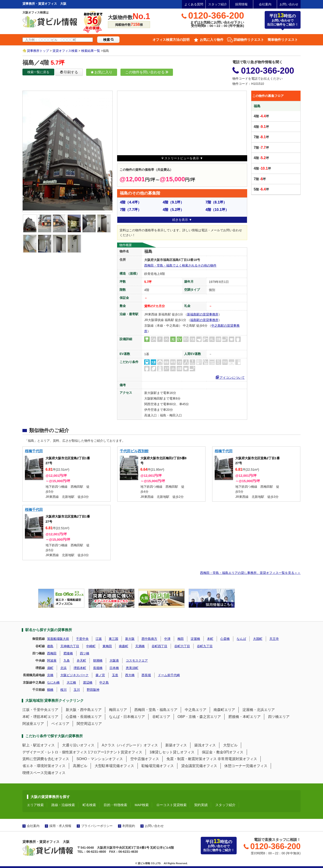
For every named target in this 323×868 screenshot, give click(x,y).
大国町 (258, 639)
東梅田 (107, 646)
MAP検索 (142, 805)
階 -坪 (261, 116)
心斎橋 (225, 639)
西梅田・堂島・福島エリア (156, 710)
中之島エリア (196, 710)
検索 (108, 40)
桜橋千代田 (34, 451)
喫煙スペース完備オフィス (44, 773)
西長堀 (146, 675)
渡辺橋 (88, 682)
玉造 (115, 675)
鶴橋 (50, 690)
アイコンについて (230, 377)
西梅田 (52, 653)
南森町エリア (224, 710)
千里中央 (82, 639)
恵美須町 (132, 668)
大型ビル (230, 745)
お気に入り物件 (212, 40)
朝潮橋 (98, 660)
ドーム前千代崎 (169, 675)
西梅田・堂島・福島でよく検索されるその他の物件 (180, 265)
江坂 (99, 639)
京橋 (50, 675)
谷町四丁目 (159, 646)
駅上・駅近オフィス (39, 745)
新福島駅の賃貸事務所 (203, 314)
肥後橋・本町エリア (244, 717)
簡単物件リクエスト (283, 40)
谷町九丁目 (205, 646)
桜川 (63, 690)
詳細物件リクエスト (249, 40)
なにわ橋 (53, 682)
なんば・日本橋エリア (127, 717)
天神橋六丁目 (70, 646)
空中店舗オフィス (145, 759)
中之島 (104, 682)
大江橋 (71, 682)
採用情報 (241, 4)
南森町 (124, 646)
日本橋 (114, 668)
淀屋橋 (195, 639)
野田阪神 (93, 690)
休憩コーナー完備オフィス (246, 766)
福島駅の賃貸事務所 (204, 320)
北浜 (63, 668)
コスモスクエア (137, 660)
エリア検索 (35, 805)
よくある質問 (194, 4)
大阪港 (114, 660)
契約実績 (201, 805)
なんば (241, 639)
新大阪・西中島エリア (84, 710)
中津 (167, 639)
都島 (50, 646)
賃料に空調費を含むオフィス (46, 759)
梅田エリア (118, 710)
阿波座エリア (33, 724)
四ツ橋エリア (279, 717)
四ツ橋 (85, 653)
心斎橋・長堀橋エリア (84, 717)
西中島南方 (149, 639)
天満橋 (140, 646)
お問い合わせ (289, 4)
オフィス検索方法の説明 (171, 40)
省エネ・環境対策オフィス (44, 766)
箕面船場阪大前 (58, 639)
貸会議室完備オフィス (199, 766)
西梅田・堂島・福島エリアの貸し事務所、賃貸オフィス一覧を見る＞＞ (250, 573)
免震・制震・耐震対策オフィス (192, 759)
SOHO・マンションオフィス (100, 759)
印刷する (69, 72)
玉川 (77, 690)
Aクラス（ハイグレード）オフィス (130, 745)
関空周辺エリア (89, 724)
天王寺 (274, 639)
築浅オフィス (205, 745)
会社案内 (265, 4)
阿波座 (52, 660)
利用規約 (129, 826)
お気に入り (102, 72)
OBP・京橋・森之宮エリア (199, 717)
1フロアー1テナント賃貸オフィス (115, 752)
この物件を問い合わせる (147, 72)
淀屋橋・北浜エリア (259, 710)
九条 (67, 660)
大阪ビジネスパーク (74, 675)
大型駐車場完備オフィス (114, 766)
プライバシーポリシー (97, 826)
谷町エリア (161, 717)
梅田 (181, 639)
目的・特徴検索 (115, 805)
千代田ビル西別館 (134, 451)
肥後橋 (68, 653)
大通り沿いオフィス (78, 745)
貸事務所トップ (38, 51)
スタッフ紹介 (218, 4)
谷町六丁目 (182, 646)
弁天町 (81, 660)
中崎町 (91, 646)
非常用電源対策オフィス (237, 759)
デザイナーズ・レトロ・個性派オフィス (55, 752)
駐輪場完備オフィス (158, 766)
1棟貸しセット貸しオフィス (172, 752)
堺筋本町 (80, 668)
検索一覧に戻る (38, 72)
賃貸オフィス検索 (65, 51)
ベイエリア (60, 724)
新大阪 (130, 639)
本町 (210, 639)
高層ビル (80, 766)
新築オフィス (176, 745)
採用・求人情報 (60, 826)
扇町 (50, 668)
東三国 (113, 639)
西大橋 (130, 675)
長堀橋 (98, 668)
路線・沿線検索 (63, 805)
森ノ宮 (100, 675)
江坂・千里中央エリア (40, 710)
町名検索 (89, 805)
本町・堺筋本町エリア (40, 717)
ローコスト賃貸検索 (171, 805)
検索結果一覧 (91, 51)
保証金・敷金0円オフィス (223, 752)
